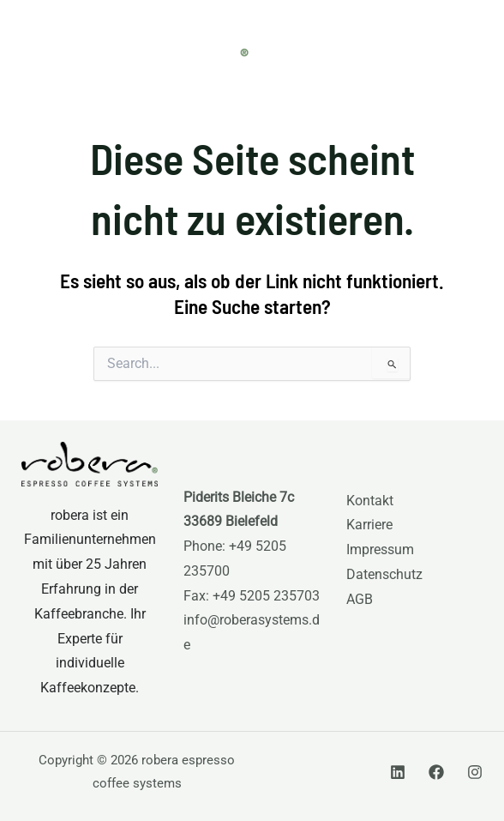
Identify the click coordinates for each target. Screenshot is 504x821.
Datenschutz (384, 575)
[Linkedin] (398, 772)
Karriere (369, 525)
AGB (360, 600)
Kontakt (370, 501)
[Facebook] (436, 772)
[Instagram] (475, 772)
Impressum (380, 550)
